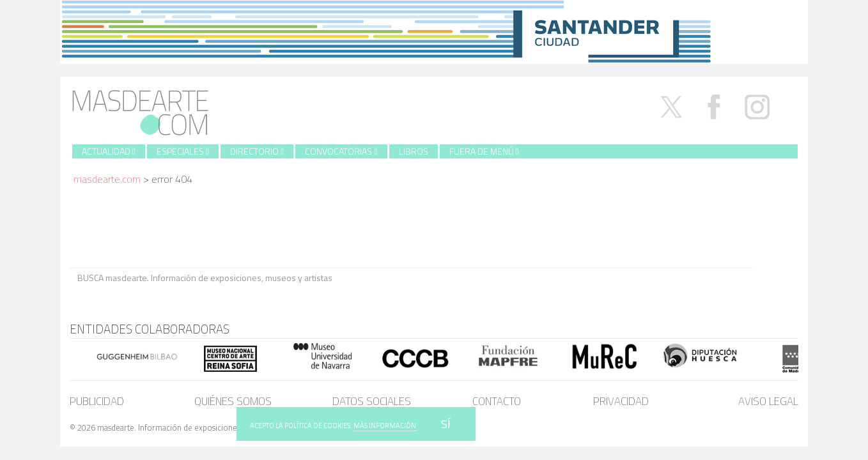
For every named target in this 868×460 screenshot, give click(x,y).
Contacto (497, 401)
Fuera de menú (484, 151)
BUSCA (775, 277)
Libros (414, 151)
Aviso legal (768, 401)
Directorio (257, 151)
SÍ (446, 424)
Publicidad (97, 401)
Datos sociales (372, 401)
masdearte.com (107, 179)
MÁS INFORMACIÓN (385, 425)
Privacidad (621, 401)
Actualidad (109, 151)
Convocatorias (341, 151)
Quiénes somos (233, 401)
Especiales (183, 151)
